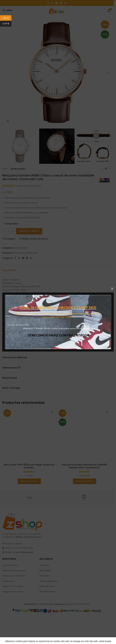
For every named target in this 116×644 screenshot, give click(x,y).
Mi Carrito (44, 576)
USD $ (7, 18)
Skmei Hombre (18, 169)
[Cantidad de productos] (8, 231)
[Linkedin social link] (65, 3)
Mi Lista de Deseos (49, 581)
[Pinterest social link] (61, 3)
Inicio (5, 169)
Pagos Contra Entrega (13, 586)
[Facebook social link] (48, 3)
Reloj (29, 253)
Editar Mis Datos (47, 586)
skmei (35, 253)
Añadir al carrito (29, 231)
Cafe (16, 253)
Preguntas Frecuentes (13, 591)
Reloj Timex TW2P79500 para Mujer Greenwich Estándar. (29, 466)
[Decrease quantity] (4, 231)
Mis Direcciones (47, 591)
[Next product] (110, 169)
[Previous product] (102, 169)
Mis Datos (44, 565)
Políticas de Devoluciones (14, 570)
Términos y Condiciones (14, 576)
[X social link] (52, 3)
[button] (5, 73)
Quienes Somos (10, 565)
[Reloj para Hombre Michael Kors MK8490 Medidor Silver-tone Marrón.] (85, 435)
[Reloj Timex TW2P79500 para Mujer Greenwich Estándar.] (29, 435)
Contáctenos (9, 581)
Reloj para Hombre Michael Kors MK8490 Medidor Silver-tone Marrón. (85, 466)
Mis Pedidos (45, 570)
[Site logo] (57, 10)
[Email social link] (57, 3)
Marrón (22, 253)
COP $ (7, 24)
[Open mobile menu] (7, 10)
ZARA (30, 498)
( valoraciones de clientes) (28, 186)
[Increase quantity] (13, 231)
